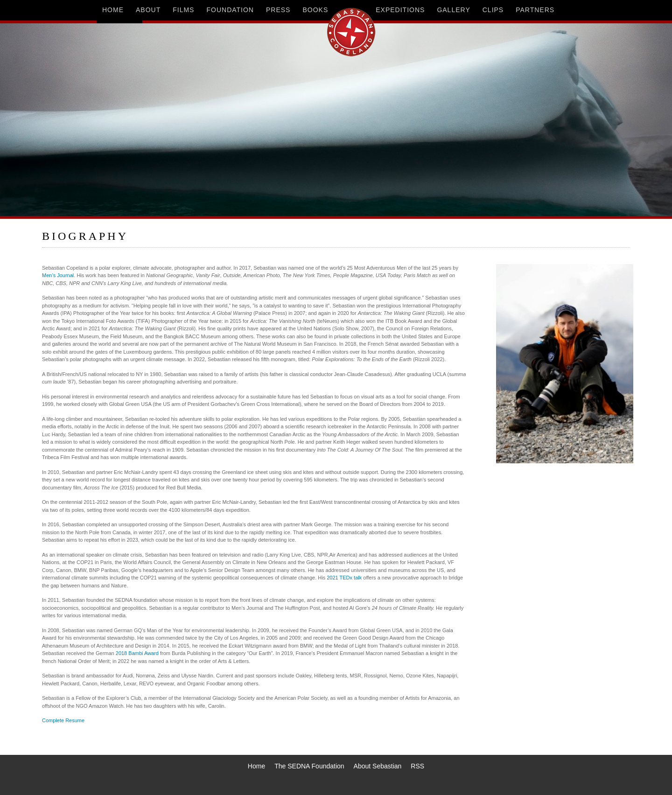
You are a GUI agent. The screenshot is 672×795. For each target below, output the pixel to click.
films (183, 10)
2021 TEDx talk (344, 578)
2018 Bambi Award (137, 653)
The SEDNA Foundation (309, 766)
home (113, 10)
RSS (417, 766)
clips (493, 10)
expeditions (400, 10)
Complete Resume (63, 720)
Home (256, 766)
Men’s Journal (58, 275)
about (148, 10)
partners (535, 10)
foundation (230, 10)
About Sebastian (378, 766)
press (278, 10)
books (315, 10)
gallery (453, 10)
